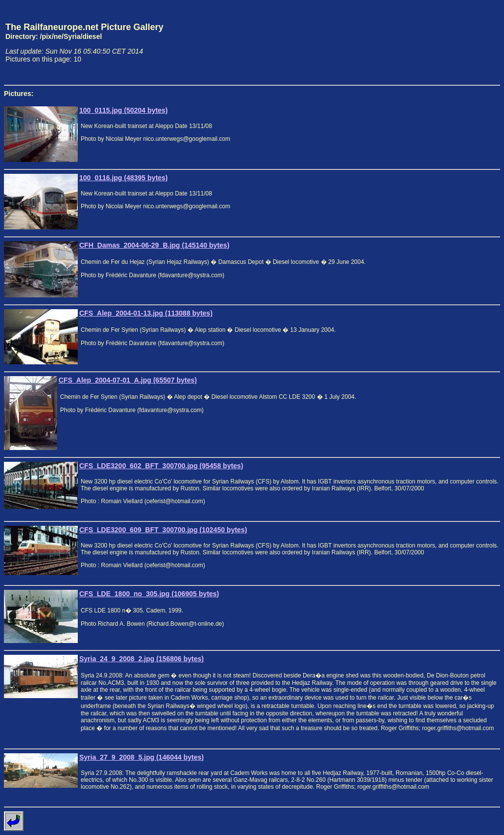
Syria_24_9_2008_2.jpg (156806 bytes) (142, 659)
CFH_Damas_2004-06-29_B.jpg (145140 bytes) (154, 245)
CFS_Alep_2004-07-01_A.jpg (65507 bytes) (128, 380)
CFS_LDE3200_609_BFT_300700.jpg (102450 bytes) (163, 530)
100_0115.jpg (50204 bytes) (124, 110)
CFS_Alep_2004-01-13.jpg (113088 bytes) (146, 313)
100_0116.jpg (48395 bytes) (124, 178)
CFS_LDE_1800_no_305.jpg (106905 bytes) (149, 594)
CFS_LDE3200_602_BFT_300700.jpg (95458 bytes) (161, 466)
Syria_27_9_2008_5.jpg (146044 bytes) (142, 757)
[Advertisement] (454, 42)
